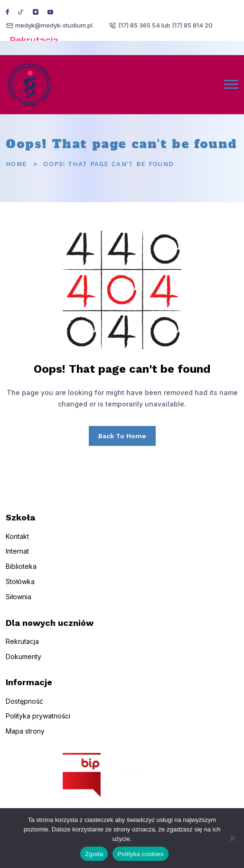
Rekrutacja (34, 40)
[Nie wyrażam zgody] (232, 838)
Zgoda (94, 854)
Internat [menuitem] (17, 557)
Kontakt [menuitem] (17, 542)
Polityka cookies (140, 854)
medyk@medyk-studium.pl (54, 25)
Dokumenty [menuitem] (23, 662)
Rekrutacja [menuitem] (22, 646)
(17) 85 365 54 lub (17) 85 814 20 (165, 25)
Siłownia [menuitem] (19, 602)
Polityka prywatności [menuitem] (38, 722)
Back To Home (122, 436)
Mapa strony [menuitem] (25, 737)
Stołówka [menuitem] (20, 587)
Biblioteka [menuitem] (21, 572)
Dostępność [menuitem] (24, 706)
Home (16, 164)
